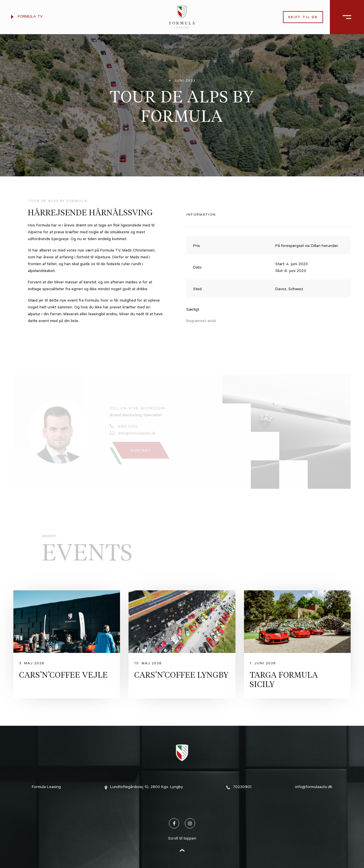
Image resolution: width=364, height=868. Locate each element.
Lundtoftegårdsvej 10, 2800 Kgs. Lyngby (144, 787)
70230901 (239, 787)
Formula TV (27, 17)
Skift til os (303, 18)
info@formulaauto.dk (314, 787)
